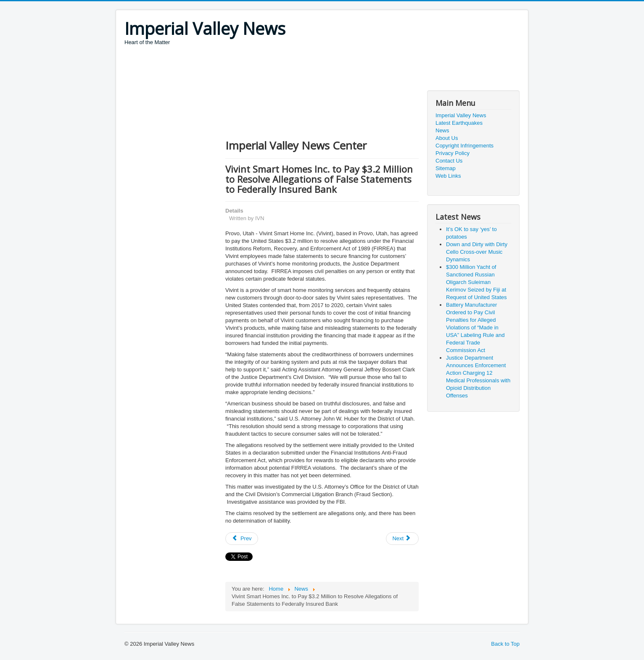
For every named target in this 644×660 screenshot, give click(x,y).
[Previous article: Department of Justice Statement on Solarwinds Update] (242, 539)
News (442, 130)
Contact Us (449, 161)
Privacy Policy (453, 153)
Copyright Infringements (465, 146)
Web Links (448, 176)
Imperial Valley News (461, 115)
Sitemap (446, 168)
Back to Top (505, 644)
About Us (447, 138)
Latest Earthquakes (459, 123)
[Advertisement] (277, 69)
